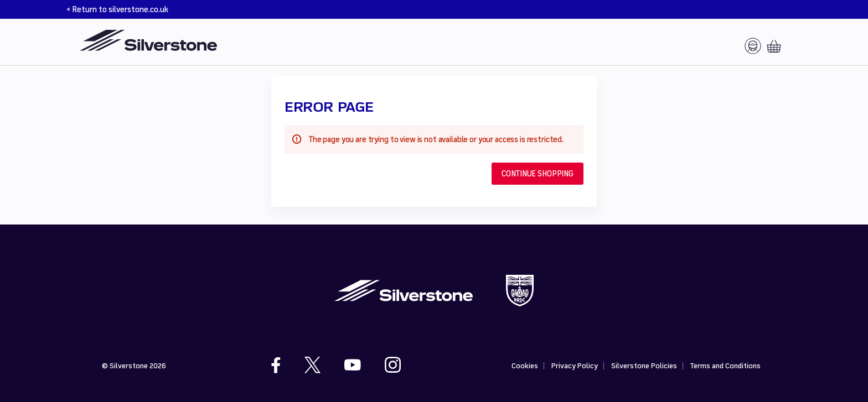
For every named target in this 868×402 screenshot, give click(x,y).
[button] (538, 174)
